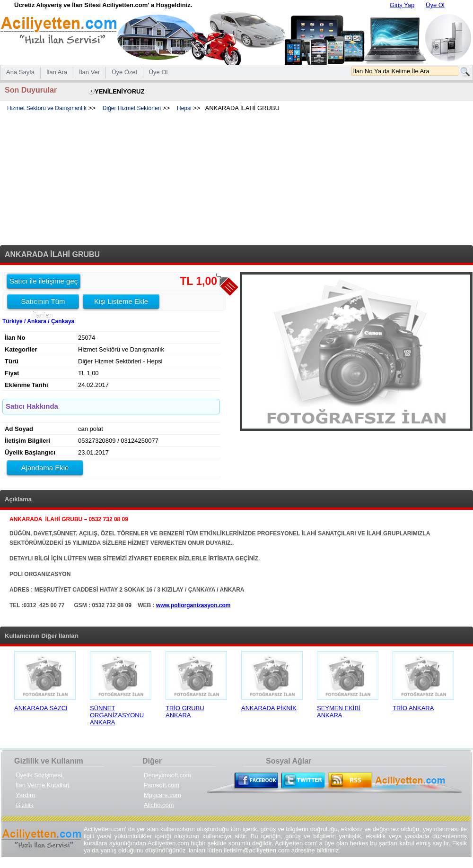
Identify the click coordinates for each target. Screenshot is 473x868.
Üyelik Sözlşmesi (39, 775)
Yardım (25, 795)
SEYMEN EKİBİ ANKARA (339, 712)
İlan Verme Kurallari (42, 785)
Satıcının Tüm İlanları (43, 303)
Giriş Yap (402, 5)
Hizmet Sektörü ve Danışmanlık (47, 108)
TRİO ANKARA (413, 708)
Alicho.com (159, 805)
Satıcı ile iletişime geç (44, 281)
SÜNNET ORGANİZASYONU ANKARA (117, 715)
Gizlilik (25, 805)
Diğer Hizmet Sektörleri (132, 108)
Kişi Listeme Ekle (121, 301)
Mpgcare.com (162, 795)
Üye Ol (435, 5)
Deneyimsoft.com (167, 775)
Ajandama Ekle (45, 468)
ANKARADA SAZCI (41, 708)
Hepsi (184, 108)
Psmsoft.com (162, 785)
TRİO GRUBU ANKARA (185, 712)
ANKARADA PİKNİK (269, 708)
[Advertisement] (236, 179)
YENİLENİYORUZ (119, 91)
